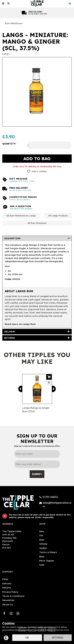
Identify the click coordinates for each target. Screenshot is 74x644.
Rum (42, 540)
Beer (42, 557)
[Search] (9, 4)
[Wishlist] (14, 3)
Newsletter (8, 600)
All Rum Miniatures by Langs (21, 216)
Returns (7, 588)
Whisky (43, 544)
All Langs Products (58, 216)
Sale (42, 565)
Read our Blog (18, 613)
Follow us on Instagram (11, 613)
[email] (37, 464)
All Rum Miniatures (37, 223)
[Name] (37, 454)
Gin (41, 535)
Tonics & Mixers (48, 552)
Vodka (43, 548)
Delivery (7, 583)
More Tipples (47, 561)
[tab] (37, 238)
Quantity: (9, 144)
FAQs (5, 579)
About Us (8, 604)
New (42, 531)
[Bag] (70, 3)
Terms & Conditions (13, 596)
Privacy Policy (10, 592)
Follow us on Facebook (4, 613)
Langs (6, 54)
